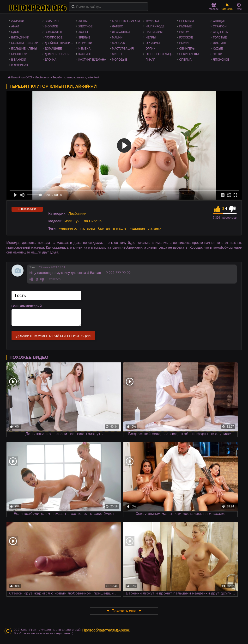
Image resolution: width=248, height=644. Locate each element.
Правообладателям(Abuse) (106, 630)
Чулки (218, 54)
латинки (155, 228)
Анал (15, 26)
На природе (155, 26)
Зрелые (85, 38)
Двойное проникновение (60, 43)
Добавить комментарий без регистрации (54, 336)
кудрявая (137, 228)
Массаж (119, 43)
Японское (221, 60)
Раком (184, 32)
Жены (83, 21)
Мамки (117, 38)
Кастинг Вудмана (92, 60)
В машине (53, 21)
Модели (214, 7)
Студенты (221, 32)
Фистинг (220, 43)
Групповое (54, 38)
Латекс (118, 26)
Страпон (220, 26)
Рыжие (185, 43)
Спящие (219, 21)
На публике (155, 32)
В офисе (51, 26)
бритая (104, 228)
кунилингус (68, 228)
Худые (218, 49)
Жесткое (86, 26)
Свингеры (187, 49)
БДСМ (15, 32)
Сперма (185, 60)
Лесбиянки (121, 32)
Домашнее (53, 49)
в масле (120, 228)
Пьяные (186, 26)
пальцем (88, 228)
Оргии (151, 49)
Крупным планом (126, 21)
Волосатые (54, 32)
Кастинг (85, 54)
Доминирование (58, 54)
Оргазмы (153, 43)
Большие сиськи (25, 43)
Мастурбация (123, 49)
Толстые (220, 38)
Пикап (151, 60)
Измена (85, 49)
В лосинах (20, 65)
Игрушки (85, 43)
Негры (151, 38)
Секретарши (189, 54)
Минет (117, 54)
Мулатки (152, 21)
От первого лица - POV (161, 54)
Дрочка (51, 60)
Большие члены (24, 49)
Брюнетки (19, 54)
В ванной (19, 60)
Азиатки (18, 21)
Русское (186, 38)
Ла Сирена (93, 221)
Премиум (187, 21)
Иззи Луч (72, 221)
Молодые (120, 60)
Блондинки (20, 38)
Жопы (83, 32)
